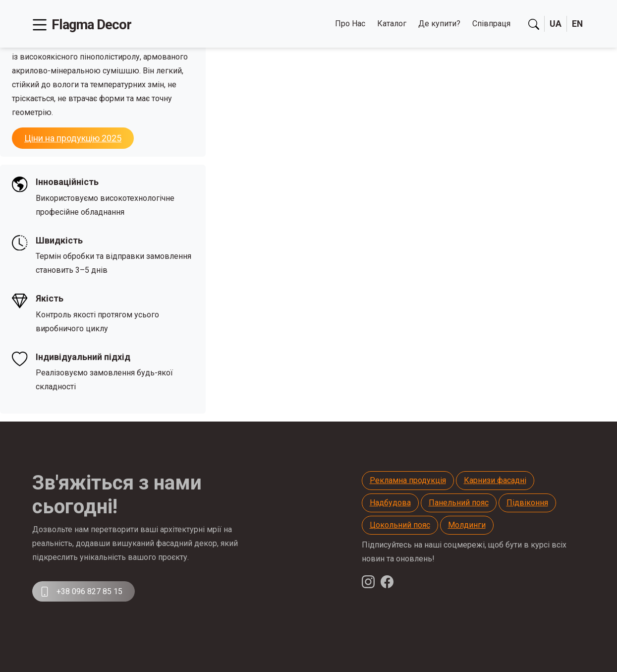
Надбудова (390, 503)
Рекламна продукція (408, 480)
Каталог (391, 24)
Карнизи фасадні (495, 480)
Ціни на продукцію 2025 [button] (73, 138)
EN (577, 24)
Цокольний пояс (400, 525)
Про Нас (350, 24)
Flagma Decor (92, 25)
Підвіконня (527, 503)
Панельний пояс (459, 503)
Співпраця (491, 24)
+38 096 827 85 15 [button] (81, 592)
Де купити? (439, 24)
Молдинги (467, 525)
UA (555, 24)
